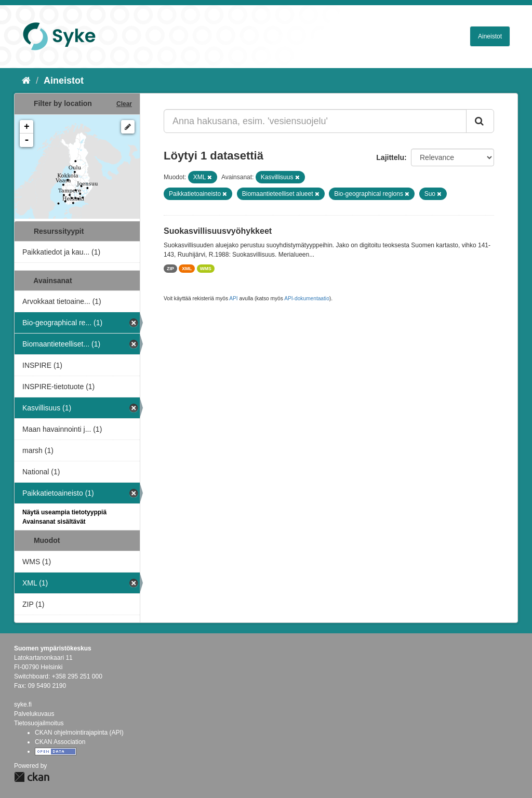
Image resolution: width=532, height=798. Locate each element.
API (233, 298)
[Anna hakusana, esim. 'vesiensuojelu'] (315, 121)
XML (187, 269)
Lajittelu (390, 157)
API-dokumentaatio (307, 298)
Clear (124, 104)
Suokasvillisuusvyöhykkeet (218, 231)
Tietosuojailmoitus (39, 723)
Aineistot (490, 36)
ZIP (170, 269)
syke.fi (23, 704)
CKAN (32, 777)
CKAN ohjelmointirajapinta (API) (79, 733)
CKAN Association (60, 742)
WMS (206, 269)
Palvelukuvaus (34, 714)
